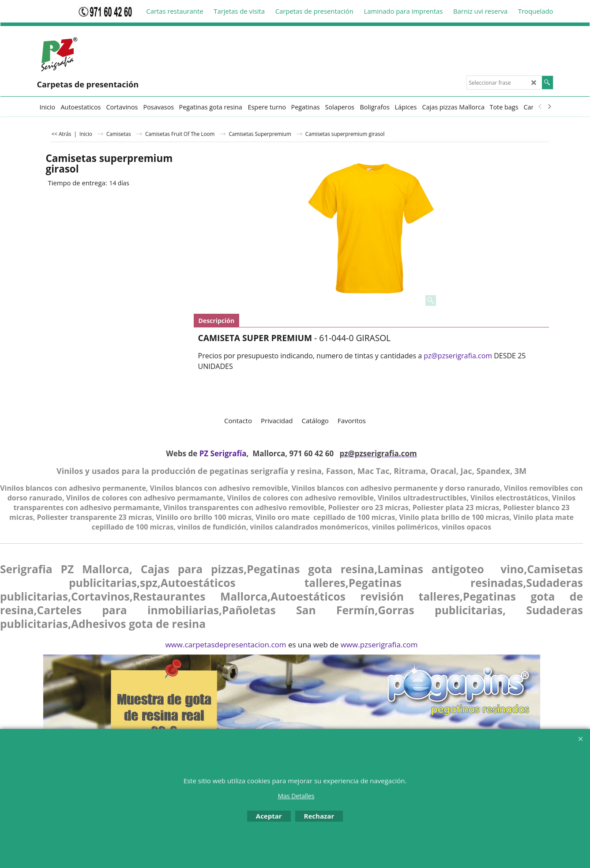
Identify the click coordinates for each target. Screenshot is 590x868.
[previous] (541, 107)
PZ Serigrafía (223, 453)
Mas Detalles (296, 796)
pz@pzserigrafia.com (458, 356)
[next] (549, 107)
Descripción (217, 321)
